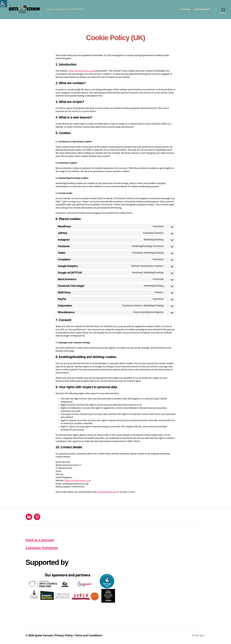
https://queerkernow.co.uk (82, 71)
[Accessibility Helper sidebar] (4, 4)
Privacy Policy (64, 635)
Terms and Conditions (89, 635)
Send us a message (40, 540)
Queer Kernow (44, 635)
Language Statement (42, 548)
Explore (186, 9)
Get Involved (202, 9)
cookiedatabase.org (107, 492)
